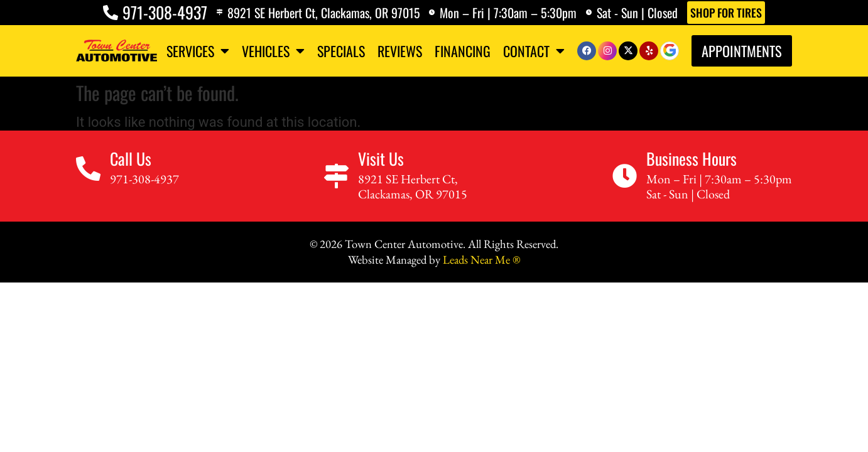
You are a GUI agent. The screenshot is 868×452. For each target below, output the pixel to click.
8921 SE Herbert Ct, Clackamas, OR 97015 (322, 13)
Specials (341, 51)
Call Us (134, 161)
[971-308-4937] (105, 13)
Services (198, 51)
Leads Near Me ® (481, 262)
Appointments (742, 51)
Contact (534, 51)
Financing (463, 51)
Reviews (400, 51)
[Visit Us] (336, 179)
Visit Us (383, 161)
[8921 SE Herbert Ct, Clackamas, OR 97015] (216, 13)
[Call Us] (90, 172)
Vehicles (273, 51)
